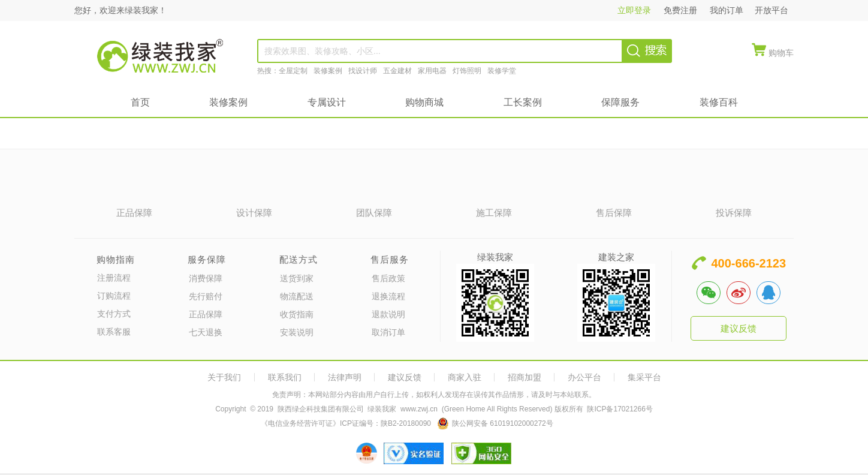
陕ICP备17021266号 (620, 409)
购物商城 (424, 102)
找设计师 (363, 71)
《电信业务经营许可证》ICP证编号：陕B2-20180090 (346, 423)
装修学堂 (502, 71)
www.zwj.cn (419, 409)
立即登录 (637, 10)
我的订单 (727, 10)
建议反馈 (739, 328)
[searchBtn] (647, 50)
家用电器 (432, 71)
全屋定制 (293, 71)
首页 (140, 102)
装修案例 (328, 71)
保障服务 (620, 102)
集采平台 (644, 377)
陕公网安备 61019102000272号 (503, 423)
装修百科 (719, 102)
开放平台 (771, 10)
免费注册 (682, 10)
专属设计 (327, 102)
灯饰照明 (467, 71)
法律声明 (345, 377)
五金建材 (397, 71)
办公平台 (584, 377)
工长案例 (523, 102)
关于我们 (224, 377)
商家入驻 (465, 377)
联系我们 (285, 377)
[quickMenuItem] (773, 51)
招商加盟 (525, 377)
